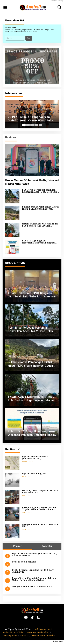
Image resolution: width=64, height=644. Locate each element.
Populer (17, 546)
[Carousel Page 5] (40, 125)
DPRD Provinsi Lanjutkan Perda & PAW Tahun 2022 (40, 492)
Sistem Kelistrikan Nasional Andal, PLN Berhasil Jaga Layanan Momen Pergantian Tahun (40, 225)
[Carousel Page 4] (36, 125)
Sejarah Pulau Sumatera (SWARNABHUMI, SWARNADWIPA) (35, 458)
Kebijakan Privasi (43, 629)
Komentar (47, 546)
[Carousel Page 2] (28, 125)
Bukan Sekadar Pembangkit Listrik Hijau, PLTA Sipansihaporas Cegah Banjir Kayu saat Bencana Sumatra (40, 208)
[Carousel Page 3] (32, 125)
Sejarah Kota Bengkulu (34, 474)
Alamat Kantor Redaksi (43, 635)
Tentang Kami (10, 635)
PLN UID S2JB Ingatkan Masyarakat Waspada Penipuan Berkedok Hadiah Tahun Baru (39, 242)
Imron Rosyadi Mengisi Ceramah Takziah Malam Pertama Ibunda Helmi (40, 509)
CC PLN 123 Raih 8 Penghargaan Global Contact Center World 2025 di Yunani (32, 119)
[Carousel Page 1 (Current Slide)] (24, 125)
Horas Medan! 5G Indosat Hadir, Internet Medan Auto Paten (32, 182)
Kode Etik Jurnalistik (13, 632)
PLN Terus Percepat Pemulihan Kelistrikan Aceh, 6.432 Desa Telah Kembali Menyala (40, 191)
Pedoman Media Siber (38, 632)
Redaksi (24, 635)
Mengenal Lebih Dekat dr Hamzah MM (40, 526)
